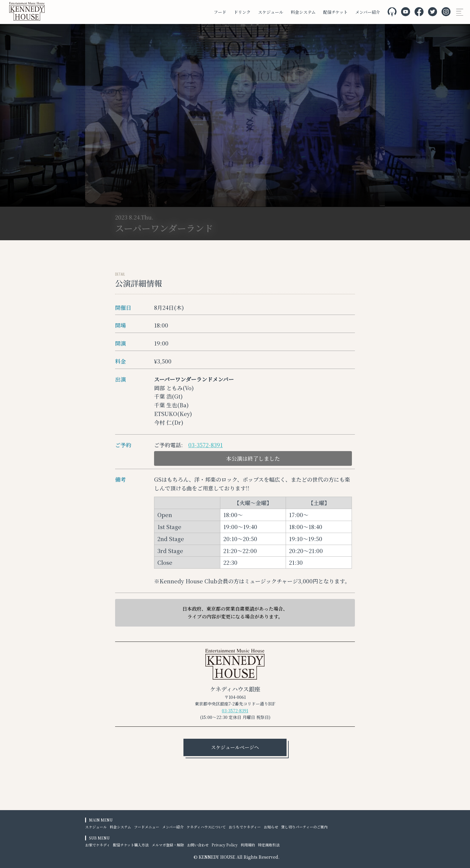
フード (220, 12)
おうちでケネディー (245, 827)
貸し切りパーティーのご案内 (304, 827)
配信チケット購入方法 (131, 845)
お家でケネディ (98, 845)
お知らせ (271, 827)
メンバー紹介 (368, 12)
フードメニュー (147, 827)
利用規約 (248, 845)
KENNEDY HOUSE (217, 857)
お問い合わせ (198, 845)
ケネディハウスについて (206, 827)
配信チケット (335, 12)
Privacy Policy (225, 845)
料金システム (303, 12)
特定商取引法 (269, 845)
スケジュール (271, 12)
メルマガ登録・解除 (168, 845)
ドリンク (242, 12)
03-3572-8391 (205, 445)
